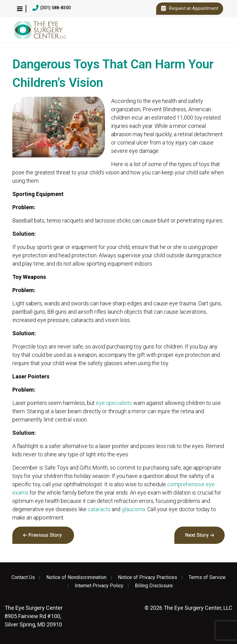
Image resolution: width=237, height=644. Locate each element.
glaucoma (133, 509)
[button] (20, 9)
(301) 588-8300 (52, 8)
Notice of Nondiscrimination (76, 577)
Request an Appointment (190, 9)
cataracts (99, 509)
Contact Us (23, 577)
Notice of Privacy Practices (148, 577)
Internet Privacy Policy (99, 586)
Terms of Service (207, 577)
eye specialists (114, 403)
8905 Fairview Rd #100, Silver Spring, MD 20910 (34, 616)
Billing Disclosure (154, 586)
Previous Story (45, 535)
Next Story (197, 535)
